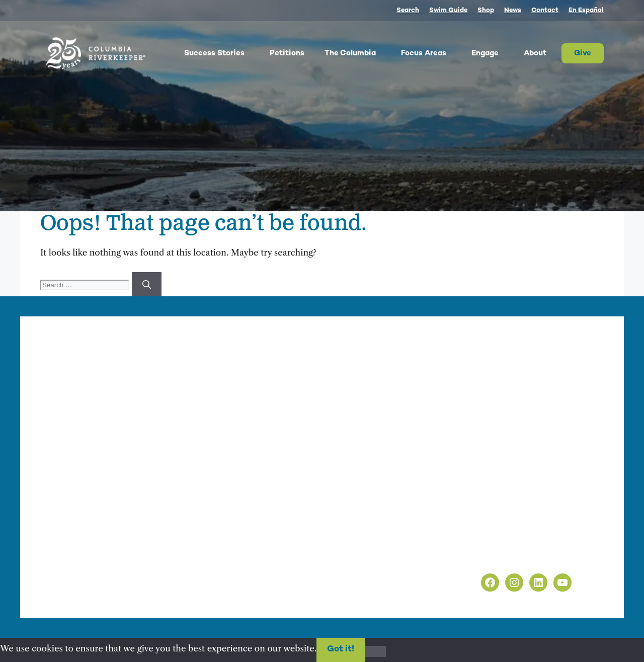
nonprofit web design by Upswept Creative (247, 593)
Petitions (287, 53)
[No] (375, 651)
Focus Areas (431, 53)
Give (583, 53)
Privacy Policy (477, 544)
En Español (586, 11)
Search (408, 11)
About (543, 53)
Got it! (341, 649)
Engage (493, 53)
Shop (486, 11)
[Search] (147, 284)
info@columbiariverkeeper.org (275, 450)
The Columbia (358, 53)
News (513, 11)
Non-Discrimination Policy (503, 557)
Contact (545, 11)
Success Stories (222, 53)
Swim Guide (448, 11)
